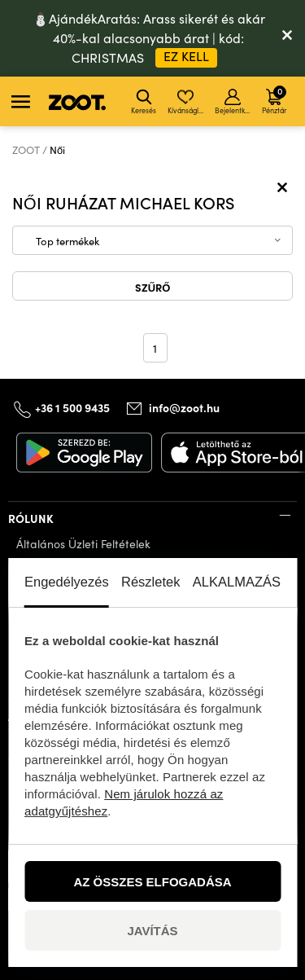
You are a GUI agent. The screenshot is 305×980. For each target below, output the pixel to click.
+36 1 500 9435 (72, 407)
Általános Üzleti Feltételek (83, 544)
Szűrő (153, 287)
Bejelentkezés (234, 102)
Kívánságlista (187, 102)
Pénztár (274, 99)
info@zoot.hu (184, 407)
